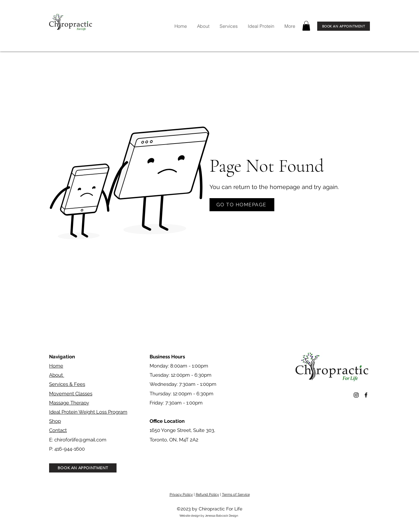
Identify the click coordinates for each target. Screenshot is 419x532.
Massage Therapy (69, 403)
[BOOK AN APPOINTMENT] (344, 26)
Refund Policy (207, 495)
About (57, 375)
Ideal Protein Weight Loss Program (88, 412)
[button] (306, 26)
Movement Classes (71, 394)
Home (56, 366)
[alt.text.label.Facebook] (366, 395)
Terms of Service (236, 495)
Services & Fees (67, 384)
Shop (55, 421)
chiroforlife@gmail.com (80, 440)
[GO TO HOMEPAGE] (242, 205)
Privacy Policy (181, 495)
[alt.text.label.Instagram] (356, 395)
